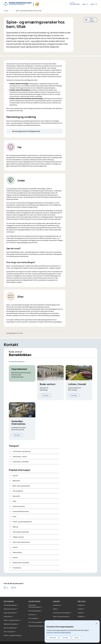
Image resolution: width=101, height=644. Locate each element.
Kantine (15, 547)
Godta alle (52, 638)
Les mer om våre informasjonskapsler (59, 632)
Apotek (15, 476)
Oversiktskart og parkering (22, 451)
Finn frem (45, 395)
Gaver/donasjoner (19, 506)
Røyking (15, 527)
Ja (7, 588)
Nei (15, 588)
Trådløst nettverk (18, 537)
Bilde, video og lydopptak (21, 486)
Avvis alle (65, 638)
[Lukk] (97, 623)
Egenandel (16, 496)
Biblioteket (16, 481)
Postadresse (17, 568)
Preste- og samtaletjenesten (22, 522)
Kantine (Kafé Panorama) (21, 511)
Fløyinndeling (17, 552)
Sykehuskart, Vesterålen (21, 462)
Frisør (14, 501)
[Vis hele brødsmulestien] (12, 11)
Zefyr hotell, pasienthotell (21, 542)
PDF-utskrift (92, 20)
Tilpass (77, 638)
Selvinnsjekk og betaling (21, 532)
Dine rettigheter (18, 491)
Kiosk (14, 516)
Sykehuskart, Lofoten (20, 456)
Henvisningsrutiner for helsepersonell (26, 131)
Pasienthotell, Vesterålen (21, 563)
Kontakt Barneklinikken (16, 362)
